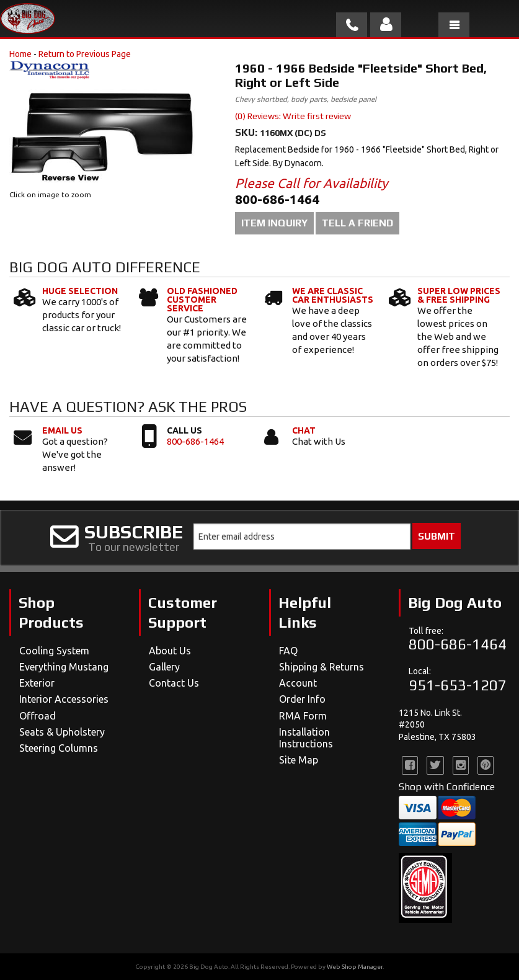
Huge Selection (80, 291)
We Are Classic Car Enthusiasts (333, 295)
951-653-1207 (458, 685)
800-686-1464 (195, 441)
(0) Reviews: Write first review (293, 116)
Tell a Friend (357, 223)
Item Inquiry (274, 223)
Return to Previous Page (85, 54)
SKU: (247, 132)
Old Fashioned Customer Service (202, 300)
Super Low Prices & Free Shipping (459, 295)
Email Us (62, 430)
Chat (304, 430)
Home (20, 54)
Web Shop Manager (355, 967)
